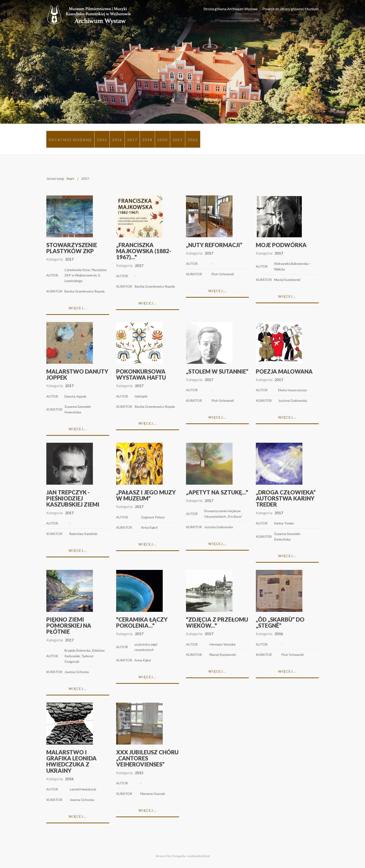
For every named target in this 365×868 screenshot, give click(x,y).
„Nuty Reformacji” (214, 245)
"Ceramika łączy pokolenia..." (142, 622)
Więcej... (78, 308)
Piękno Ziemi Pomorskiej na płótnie (69, 626)
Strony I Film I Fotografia (171, 856)
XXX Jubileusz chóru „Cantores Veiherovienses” (147, 758)
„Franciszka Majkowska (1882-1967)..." (144, 251)
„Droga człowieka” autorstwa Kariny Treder (286, 498)
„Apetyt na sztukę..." (217, 492)
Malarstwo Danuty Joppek (77, 374)
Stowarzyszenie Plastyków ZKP (72, 248)
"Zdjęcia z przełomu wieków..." (217, 622)
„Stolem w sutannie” (217, 371)
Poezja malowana (284, 371)
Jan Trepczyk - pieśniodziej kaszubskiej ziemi (73, 498)
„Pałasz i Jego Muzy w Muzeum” (146, 495)
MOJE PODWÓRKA (281, 245)
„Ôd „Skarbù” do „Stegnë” (280, 622)
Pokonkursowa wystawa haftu (141, 374)
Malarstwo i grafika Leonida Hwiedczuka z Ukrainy (71, 761)
